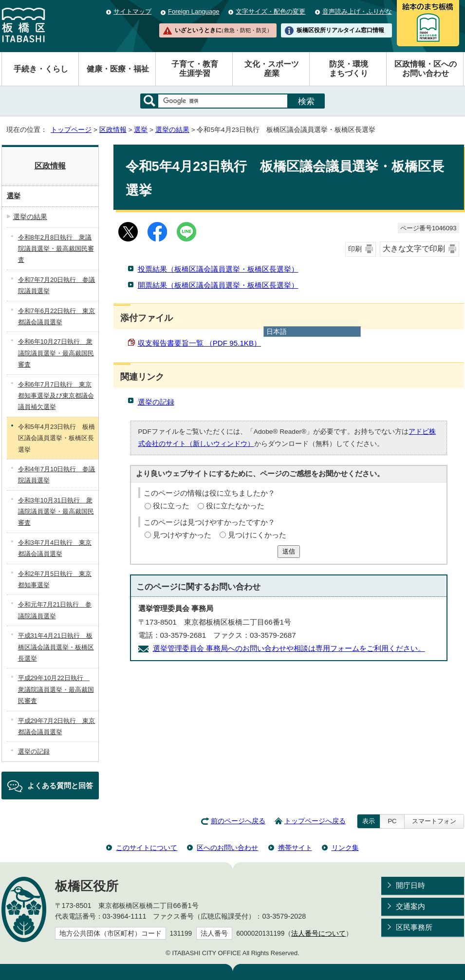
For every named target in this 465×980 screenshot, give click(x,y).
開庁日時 (410, 885)
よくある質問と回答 (60, 786)
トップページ (71, 130)
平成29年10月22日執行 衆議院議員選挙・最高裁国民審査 (56, 689)
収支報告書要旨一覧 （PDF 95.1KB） (200, 343)
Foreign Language (194, 11)
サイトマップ (132, 11)
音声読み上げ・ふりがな (357, 11)
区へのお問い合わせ (227, 848)
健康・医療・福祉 (118, 69)
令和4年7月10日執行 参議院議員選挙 (57, 475)
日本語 (277, 332)
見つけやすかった (182, 535)
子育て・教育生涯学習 (195, 69)
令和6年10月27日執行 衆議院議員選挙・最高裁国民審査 (56, 353)
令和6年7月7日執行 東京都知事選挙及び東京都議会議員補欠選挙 (56, 396)
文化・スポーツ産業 (272, 69)
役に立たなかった (235, 506)
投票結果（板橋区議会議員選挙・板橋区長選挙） (218, 269)
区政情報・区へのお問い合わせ (426, 69)
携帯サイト (295, 848)
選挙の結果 (172, 130)
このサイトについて (147, 848)
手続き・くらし (41, 69)
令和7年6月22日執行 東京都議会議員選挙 (57, 316)
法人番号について (318, 934)
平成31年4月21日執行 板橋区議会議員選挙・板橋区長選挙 (56, 647)
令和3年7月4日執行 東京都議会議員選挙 (55, 548)
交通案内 (410, 906)
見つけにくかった (257, 535)
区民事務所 (414, 927)
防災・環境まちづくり (349, 69)
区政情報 (113, 130)
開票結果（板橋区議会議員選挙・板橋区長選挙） (218, 285)
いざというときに (223, 30)
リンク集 (345, 848)
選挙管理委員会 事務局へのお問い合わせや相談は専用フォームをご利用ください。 (289, 648)
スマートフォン (434, 821)
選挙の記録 (156, 402)
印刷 (355, 249)
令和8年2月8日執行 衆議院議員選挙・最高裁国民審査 (56, 249)
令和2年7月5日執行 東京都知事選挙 (55, 579)
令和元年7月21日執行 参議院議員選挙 (55, 610)
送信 (289, 551)
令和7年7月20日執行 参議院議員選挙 (57, 285)
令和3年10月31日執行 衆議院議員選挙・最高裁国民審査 (56, 512)
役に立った (171, 506)
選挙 (141, 130)
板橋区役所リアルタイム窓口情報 (340, 30)
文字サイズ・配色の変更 (270, 11)
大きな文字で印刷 (414, 249)
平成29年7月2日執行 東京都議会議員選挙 (57, 726)
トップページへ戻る (315, 821)
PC (392, 821)
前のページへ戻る (238, 821)
